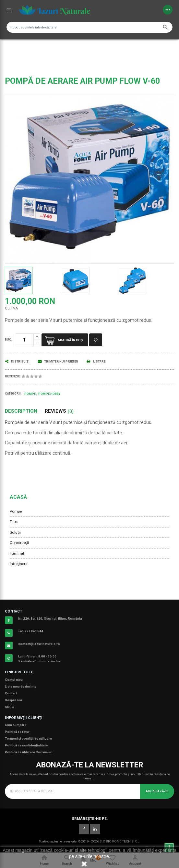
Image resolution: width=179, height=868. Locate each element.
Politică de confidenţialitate (26, 745)
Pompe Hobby (49, 394)
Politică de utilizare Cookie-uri (29, 752)
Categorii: (13, 394)
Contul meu (14, 680)
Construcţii (19, 543)
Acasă (18, 497)
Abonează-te (157, 791)
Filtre (14, 522)
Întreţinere (18, 564)
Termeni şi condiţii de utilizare (28, 738)
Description (21, 411)
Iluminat (17, 553)
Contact (11, 693)
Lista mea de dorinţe (21, 686)
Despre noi (13, 700)
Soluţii (15, 532)
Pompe (16, 511)
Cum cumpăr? (16, 725)
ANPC (9, 707)
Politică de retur (17, 732)
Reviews (59, 411)
